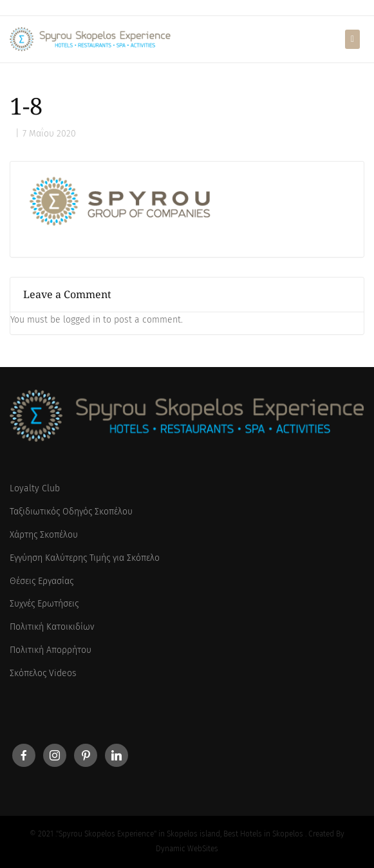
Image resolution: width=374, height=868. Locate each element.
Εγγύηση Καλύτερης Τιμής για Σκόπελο (85, 558)
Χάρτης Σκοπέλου (44, 535)
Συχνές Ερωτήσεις (44, 604)
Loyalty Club (35, 488)
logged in (82, 320)
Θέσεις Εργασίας (42, 581)
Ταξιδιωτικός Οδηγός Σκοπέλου (71, 512)
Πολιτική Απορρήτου (51, 650)
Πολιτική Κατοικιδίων (52, 627)
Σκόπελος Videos (43, 673)
